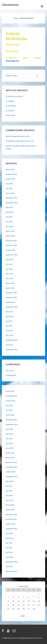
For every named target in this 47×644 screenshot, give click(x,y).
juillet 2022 (10, 316)
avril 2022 (9, 331)
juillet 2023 (10, 260)
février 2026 (10, 170)
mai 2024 (9, 217)
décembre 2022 (11, 293)
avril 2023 (9, 274)
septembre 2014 (12, 350)
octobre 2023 (10, 250)
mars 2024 (9, 226)
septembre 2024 (12, 203)
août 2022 (9, 312)
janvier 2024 (10, 236)
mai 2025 (9, 188)
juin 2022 (9, 321)
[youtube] (9, 632)
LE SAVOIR (10, 111)
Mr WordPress (11, 141)
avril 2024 (9, 222)
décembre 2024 (11, 198)
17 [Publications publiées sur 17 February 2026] (13, 605)
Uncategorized (11, 375)
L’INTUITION (10, 115)
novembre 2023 (11, 245)
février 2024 (10, 231)
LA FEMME (10, 101)
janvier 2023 (10, 288)
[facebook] (3, 632)
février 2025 (10, 193)
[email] (14, 632)
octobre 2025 (10, 179)
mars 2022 (9, 335)
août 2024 (9, 207)
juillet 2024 (10, 212)
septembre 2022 (12, 307)
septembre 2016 (12, 340)
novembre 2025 (11, 174)
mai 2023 (9, 269)
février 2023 (10, 283)
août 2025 (9, 184)
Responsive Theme (35, 638)
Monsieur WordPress (13, 146)
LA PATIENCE (11, 106)
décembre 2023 (11, 241)
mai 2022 (9, 326)
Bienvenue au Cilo (23, 136)
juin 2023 (9, 264)
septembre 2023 (12, 255)
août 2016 (9, 345)
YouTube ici (12, 61)
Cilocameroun (10, 5)
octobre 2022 (10, 302)
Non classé (10, 371)
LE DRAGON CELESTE (14, 96)
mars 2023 (9, 279)
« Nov (23, 616)
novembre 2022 (11, 297)
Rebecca (9, 136)
